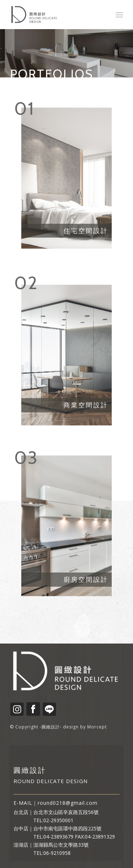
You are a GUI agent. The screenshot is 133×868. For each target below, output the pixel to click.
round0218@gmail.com (68, 803)
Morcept (97, 727)
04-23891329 (100, 837)
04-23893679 (58, 837)
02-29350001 (58, 820)
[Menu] (119, 15)
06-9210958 (57, 853)
